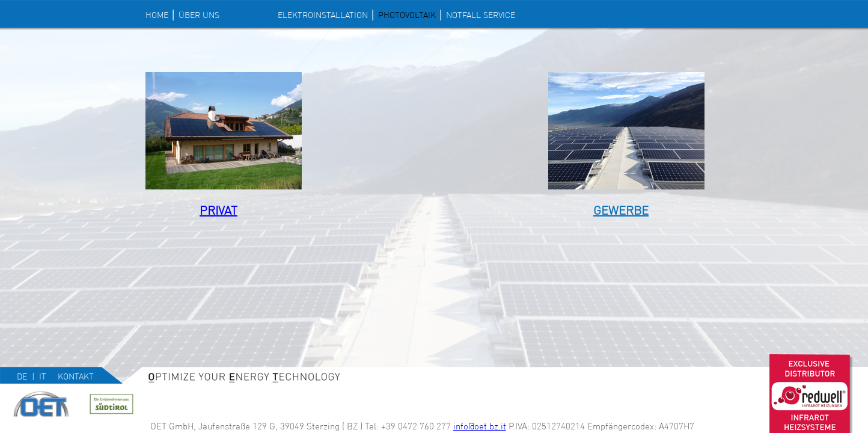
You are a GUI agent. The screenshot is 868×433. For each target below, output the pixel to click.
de (22, 376)
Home (157, 15)
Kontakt (76, 376)
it (43, 376)
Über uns (199, 15)
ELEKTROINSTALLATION (323, 15)
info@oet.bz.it (480, 426)
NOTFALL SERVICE (481, 15)
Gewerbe (621, 210)
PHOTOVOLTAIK (407, 15)
